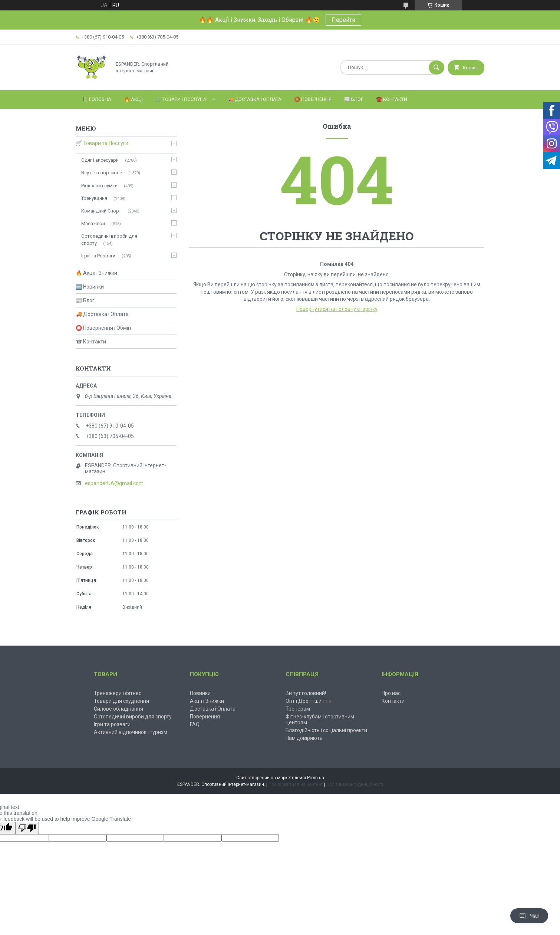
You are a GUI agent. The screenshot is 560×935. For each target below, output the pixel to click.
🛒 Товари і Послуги (181, 99)
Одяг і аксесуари (100, 160)
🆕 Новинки (90, 287)
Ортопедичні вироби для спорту (109, 239)
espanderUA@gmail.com (114, 483)
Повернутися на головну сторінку (337, 309)
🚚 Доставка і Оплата (255, 99)
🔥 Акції (133, 99)
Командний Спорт (101, 211)
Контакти (393, 701)
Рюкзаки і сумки (99, 186)
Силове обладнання (118, 709)
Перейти (343, 20)
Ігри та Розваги (98, 256)
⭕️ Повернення (313, 99)
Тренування (94, 198)
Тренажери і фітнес (118, 693)
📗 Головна (97, 99)
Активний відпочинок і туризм (131, 732)
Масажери (93, 223)
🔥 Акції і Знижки (96, 273)
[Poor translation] (27, 828)
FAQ (195, 724)
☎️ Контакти (392, 99)
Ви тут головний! (306, 693)
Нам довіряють (304, 738)
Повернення (205, 717)
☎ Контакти (91, 342)
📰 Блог (354, 99)
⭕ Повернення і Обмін (103, 328)
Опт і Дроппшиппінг (310, 701)
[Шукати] (437, 68)
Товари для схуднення (121, 701)
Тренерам (298, 709)
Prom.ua (316, 778)
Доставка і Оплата (213, 709)
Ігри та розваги (112, 724)
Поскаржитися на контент (296, 784)
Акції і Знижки (207, 701)
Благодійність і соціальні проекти (326, 730)
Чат (529, 916)
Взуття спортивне (102, 173)
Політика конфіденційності (355, 784)
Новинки (200, 693)
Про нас (391, 693)
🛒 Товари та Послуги (102, 143)
